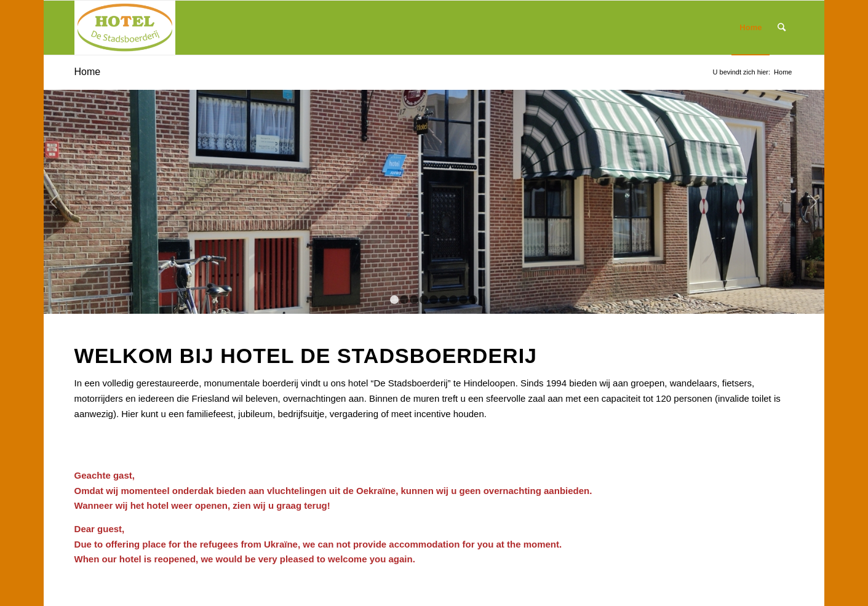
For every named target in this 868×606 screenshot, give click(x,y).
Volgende (814, 202)
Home (88, 72)
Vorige (54, 202)
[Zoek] (782, 28)
